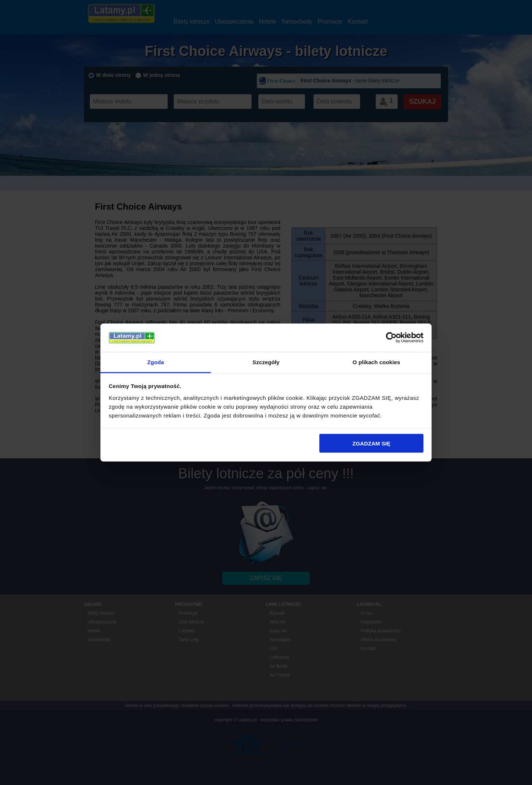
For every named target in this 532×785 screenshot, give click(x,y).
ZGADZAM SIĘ (371, 443)
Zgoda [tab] (156, 362)
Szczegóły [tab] (266, 362)
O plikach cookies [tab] (376, 362)
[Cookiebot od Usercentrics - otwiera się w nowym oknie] (391, 338)
